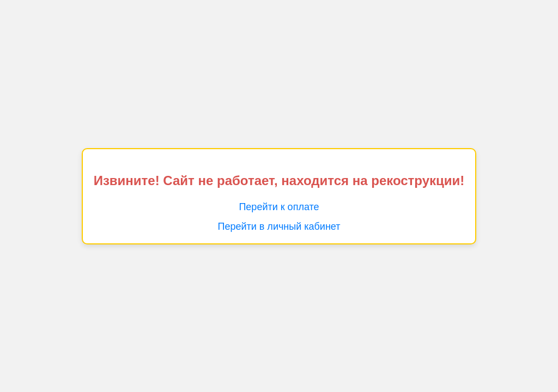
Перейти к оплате (279, 207)
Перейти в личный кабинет (279, 226)
